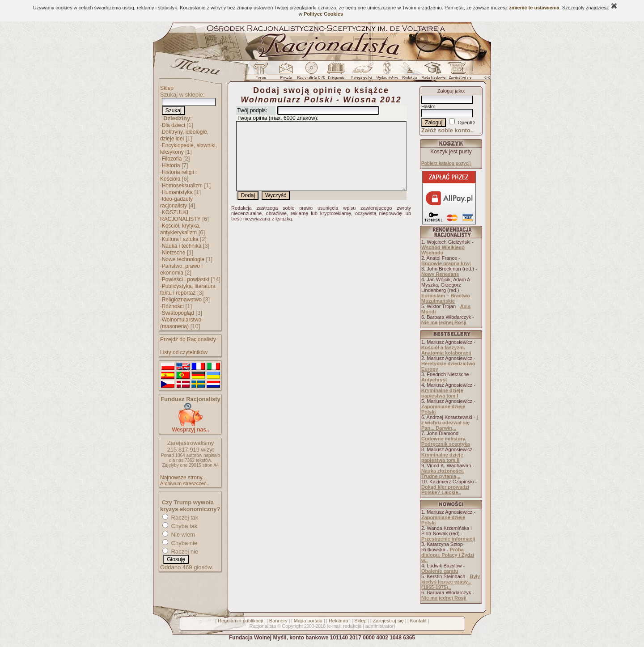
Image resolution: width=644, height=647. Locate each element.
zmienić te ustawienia (534, 8)
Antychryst (434, 380)
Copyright (292, 626)
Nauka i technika (182, 246)
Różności (173, 306)
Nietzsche (174, 253)
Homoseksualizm (182, 186)
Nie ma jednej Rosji (444, 322)
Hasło (428, 106)
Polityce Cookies (323, 14)
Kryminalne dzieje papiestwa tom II (442, 457)
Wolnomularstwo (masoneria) (181, 323)
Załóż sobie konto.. (447, 130)
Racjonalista (263, 626)
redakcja (352, 626)
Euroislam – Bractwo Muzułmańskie (446, 298)
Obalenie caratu (440, 571)
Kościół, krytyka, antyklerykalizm (180, 229)
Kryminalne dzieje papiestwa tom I (442, 393)
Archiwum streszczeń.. (185, 483)
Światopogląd (178, 313)
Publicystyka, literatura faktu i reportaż (188, 290)
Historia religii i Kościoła (178, 175)
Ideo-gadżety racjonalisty (176, 202)
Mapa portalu (308, 621)
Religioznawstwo (182, 300)
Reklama (338, 621)
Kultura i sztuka (180, 239)
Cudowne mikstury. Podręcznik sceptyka (446, 441)
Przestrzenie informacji (448, 539)
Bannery (278, 621)
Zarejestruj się (388, 621)
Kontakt (418, 621)
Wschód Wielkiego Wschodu (443, 250)
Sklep (167, 88)
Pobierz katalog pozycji (446, 163)
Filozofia (172, 159)
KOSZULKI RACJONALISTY (180, 216)
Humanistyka (177, 192)
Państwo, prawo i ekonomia (181, 269)
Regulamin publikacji (240, 621)
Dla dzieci (174, 125)
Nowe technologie (183, 259)
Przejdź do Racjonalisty (188, 339)
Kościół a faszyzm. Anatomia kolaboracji (446, 350)
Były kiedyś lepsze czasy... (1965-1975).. (451, 582)
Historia (171, 165)
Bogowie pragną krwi (446, 263)
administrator (380, 626)
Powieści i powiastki (186, 279)
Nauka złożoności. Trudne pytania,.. (443, 474)
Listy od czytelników (184, 352)
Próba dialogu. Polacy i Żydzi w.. (448, 555)
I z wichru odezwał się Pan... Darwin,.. (450, 423)
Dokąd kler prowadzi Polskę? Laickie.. (445, 490)
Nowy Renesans (440, 274)
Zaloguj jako (451, 91)
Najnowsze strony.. (182, 478)
